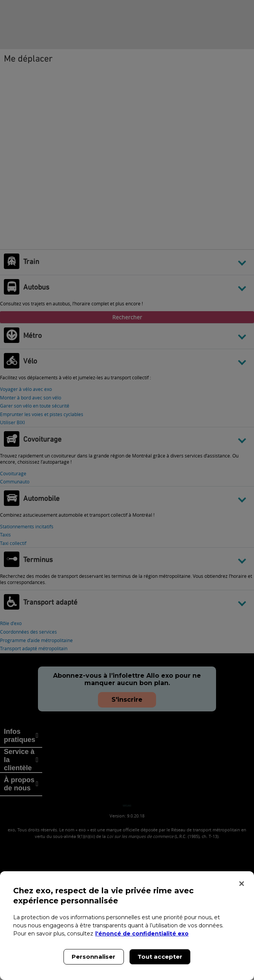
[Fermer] (242, 884)
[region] (127, 926)
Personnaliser (94, 957)
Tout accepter (160, 957)
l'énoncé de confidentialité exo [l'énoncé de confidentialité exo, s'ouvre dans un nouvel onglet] (142, 934)
